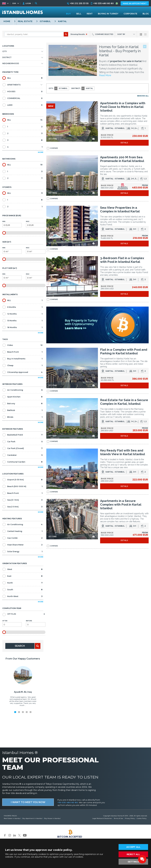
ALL (22, 78)
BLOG (146, 14)
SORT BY (121, 34)
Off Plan (24, 614)
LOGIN (28, 3)
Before (36, 623)
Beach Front (22, 352)
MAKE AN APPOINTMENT (135, 3)
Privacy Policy (130, 818)
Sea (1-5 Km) (22, 507)
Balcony (22, 404)
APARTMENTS (11, 85)
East (22, 576)
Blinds (22, 417)
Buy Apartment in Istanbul (32, 818)
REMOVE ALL (143, 96)
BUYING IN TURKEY (108, 14)
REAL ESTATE (25, 21)
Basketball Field (22, 435)
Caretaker (22, 455)
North (22, 583)
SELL (79, 14)
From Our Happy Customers (23, 659)
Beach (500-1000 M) (22, 486)
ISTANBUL (45, 21)
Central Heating (22, 531)
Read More (105, 75)
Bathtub (22, 410)
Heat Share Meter (22, 545)
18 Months (22, 327)
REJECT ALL (133, 854)
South (22, 590)
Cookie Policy (142, 818)
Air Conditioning (22, 390)
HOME (7, 21)
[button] (95, 122)
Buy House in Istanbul (52, 818)
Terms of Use (118, 818)
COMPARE (52, 148)
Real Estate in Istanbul (12, 818)
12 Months (22, 314)
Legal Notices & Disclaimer (102, 818)
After (12, 623)
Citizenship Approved (22, 372)
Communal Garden (22, 462)
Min (12, 224)
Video (22, 345)
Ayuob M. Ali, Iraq (23, 692)
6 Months (22, 307)
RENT (90, 14)
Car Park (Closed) (22, 448)
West (22, 569)
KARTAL (62, 21)
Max (36, 224)
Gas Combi (22, 538)
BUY (68, 14)
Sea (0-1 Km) (22, 500)
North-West (22, 596)
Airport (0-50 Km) (22, 480)
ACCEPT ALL (133, 847)
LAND (22, 105)
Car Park (22, 442)
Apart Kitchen (22, 397)
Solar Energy (22, 552)
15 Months (22, 321)
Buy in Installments (22, 359)
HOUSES (22, 91)
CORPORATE (130, 14)
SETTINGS (133, 862)
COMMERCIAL (22, 98)
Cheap (22, 365)
